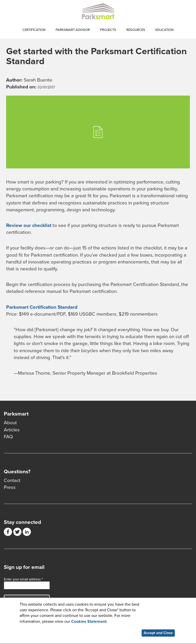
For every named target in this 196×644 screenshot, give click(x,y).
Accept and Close (158, 634)
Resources (136, 30)
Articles (12, 430)
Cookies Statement (89, 622)
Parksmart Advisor (73, 30)
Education (164, 30)
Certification (34, 30)
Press (10, 487)
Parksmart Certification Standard (42, 307)
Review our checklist (29, 225)
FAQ (8, 437)
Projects (108, 30)
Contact (12, 480)
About (10, 423)
